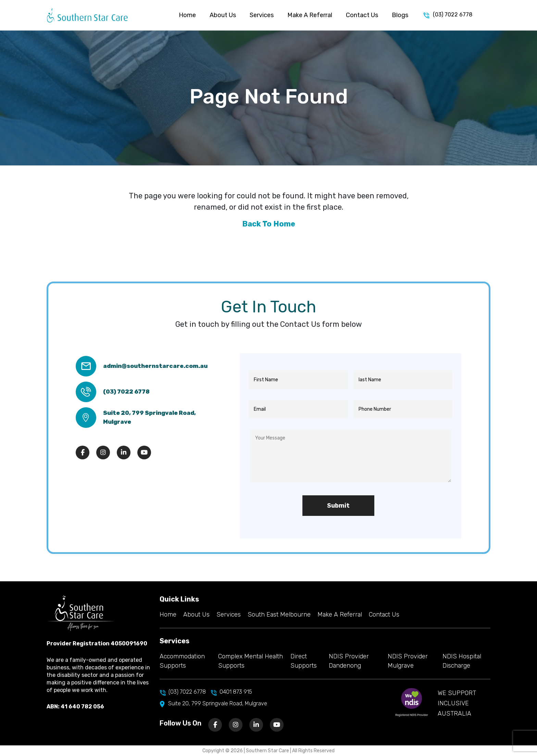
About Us (223, 15)
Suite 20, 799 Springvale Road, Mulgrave (149, 417)
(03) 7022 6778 (448, 15)
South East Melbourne (279, 615)
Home (187, 15)
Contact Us (362, 15)
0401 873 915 (231, 692)
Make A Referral (310, 15)
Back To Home (269, 224)
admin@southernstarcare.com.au (155, 366)
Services (262, 15)
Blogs (400, 15)
